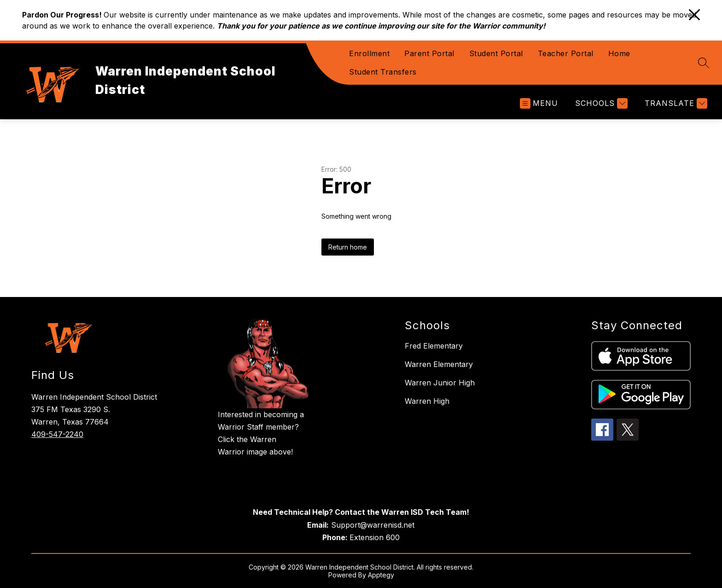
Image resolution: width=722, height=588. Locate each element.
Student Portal (496, 53)
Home (619, 53)
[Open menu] (539, 103)
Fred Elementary (434, 346)
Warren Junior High (440, 383)
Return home (348, 247)
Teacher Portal (566, 53)
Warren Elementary (439, 364)
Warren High (427, 401)
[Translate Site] (675, 103)
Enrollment (369, 53)
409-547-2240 (57, 434)
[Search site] (704, 63)
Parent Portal (429, 53)
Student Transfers (383, 72)
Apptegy (381, 575)
